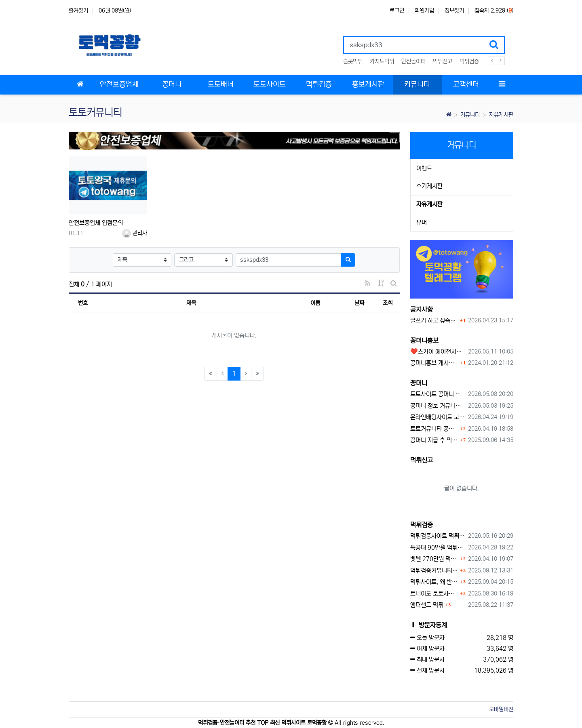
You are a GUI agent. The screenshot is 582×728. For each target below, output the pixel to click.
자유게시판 (501, 115)
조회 (388, 303)
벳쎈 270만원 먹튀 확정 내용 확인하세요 (434, 559)
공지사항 (422, 309)
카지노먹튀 (382, 61)
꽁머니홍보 (424, 341)
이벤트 (424, 168)
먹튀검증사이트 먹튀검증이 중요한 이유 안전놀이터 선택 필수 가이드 (438, 536)
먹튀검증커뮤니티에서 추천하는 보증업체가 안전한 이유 (434, 571)
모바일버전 (501, 709)
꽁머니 (419, 383)
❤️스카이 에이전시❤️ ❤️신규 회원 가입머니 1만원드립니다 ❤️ (438, 352)
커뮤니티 (470, 115)
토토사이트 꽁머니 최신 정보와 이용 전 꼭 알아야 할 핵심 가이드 (438, 394)
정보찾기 (454, 11)
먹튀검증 (469, 61)
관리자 (135, 233)
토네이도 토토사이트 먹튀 (434, 594)
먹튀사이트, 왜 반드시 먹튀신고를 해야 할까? (434, 582)
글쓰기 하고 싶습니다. (434, 321)
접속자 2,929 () (494, 11)
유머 (422, 222)
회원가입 (424, 11)
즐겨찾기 (78, 11)
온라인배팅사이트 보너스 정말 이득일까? (438, 417)
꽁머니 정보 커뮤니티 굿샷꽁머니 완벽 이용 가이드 (438, 406)
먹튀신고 (443, 61)
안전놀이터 (413, 61)
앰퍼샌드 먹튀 (427, 605)
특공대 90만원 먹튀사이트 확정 (438, 548)
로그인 (397, 11)
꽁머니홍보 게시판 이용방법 (434, 363)
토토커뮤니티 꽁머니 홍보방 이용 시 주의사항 (434, 429)
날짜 (359, 303)
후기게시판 (429, 186)
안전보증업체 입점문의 (96, 223)
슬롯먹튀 (353, 61)
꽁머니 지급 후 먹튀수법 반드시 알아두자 (434, 440)
